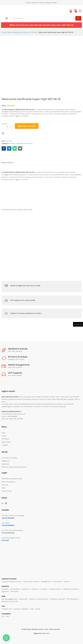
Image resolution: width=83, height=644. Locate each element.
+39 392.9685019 (8, 525)
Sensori (67, 582)
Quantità (4, 124)
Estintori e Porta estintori (39, 599)
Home (28, 3)
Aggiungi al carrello (27, 126)
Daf (18, 25)
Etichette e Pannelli (58, 599)
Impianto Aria (7, 609)
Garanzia (5, 485)
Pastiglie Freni (46, 582)
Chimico (13, 143)
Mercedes (38, 25)
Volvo (59, 25)
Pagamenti (5, 461)
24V (8, 616)
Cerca (78, 18)
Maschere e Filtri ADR (10, 601)
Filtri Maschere (72, 599)
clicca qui (5, 540)
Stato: (4, 106)
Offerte (12, 25)
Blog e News (6, 442)
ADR (64, 25)
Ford (22, 25)
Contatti (54, 3)
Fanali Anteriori (55, 589)
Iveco (27, 25)
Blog (48, 3)
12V (3, 616)
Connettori (43, 589)
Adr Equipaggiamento (9, 599)
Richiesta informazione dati (12, 479)
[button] (6, 638)
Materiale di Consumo (25, 143)
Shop (34, 3)
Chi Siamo (41, 3)
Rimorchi (70, 25)
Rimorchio (15, 591)
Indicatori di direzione (71, 589)
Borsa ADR (23, 599)
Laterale (34, 589)
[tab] (9, 163)
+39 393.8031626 (8, 518)
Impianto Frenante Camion (12, 582)
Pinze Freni (58, 582)
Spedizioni (5, 464)
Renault (46, 25)
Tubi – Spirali (35, 609)
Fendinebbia (15, 589)
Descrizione (7, 163)
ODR (3, 488)
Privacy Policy (7, 491)
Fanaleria (5, 589)
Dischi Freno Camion (31, 582)
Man (32, 25)
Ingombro (5, 591)
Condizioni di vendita (9, 458)
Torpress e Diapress (21, 609)
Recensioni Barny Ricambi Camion (14, 467)
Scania (53, 25)
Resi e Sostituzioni (9, 482)
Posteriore (25, 589)
